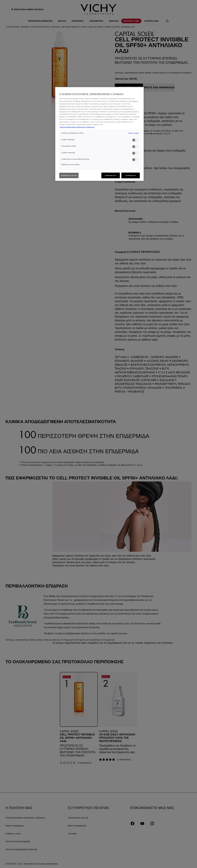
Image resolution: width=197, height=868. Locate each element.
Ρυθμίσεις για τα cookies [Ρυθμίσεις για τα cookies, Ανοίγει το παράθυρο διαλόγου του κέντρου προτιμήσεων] (70, 164)
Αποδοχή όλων (131, 175)
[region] (99, 134)
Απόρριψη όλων (111, 175)
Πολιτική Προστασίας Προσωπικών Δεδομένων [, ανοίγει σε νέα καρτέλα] (77, 127)
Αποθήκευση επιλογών (69, 175)
